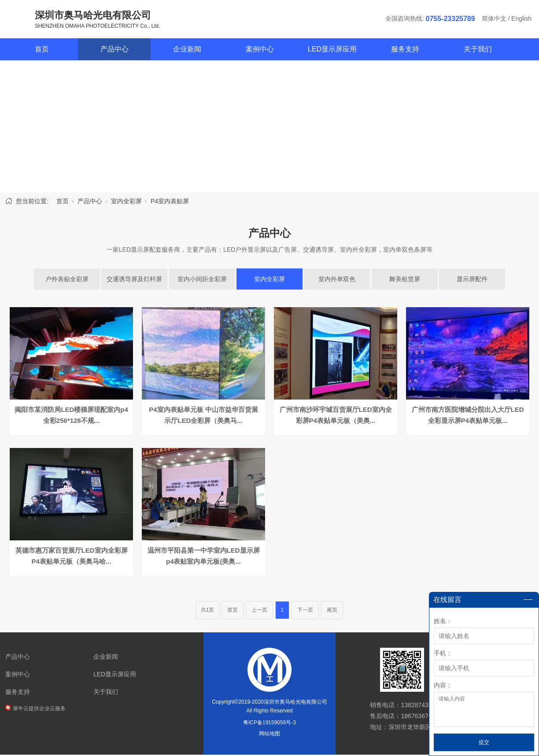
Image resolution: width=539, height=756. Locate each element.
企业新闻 (187, 50)
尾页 (332, 611)
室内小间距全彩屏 (202, 280)
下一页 (305, 611)
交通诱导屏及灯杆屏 (134, 280)
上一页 (259, 611)
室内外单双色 (337, 280)
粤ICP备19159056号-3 (269, 724)
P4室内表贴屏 (170, 202)
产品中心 (114, 50)
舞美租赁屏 (405, 280)
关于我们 (478, 50)
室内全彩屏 (126, 202)
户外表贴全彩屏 (67, 280)
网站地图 (269, 735)
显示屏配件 (472, 280)
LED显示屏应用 (332, 50)
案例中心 (260, 50)
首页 (42, 50)
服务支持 (405, 50)
